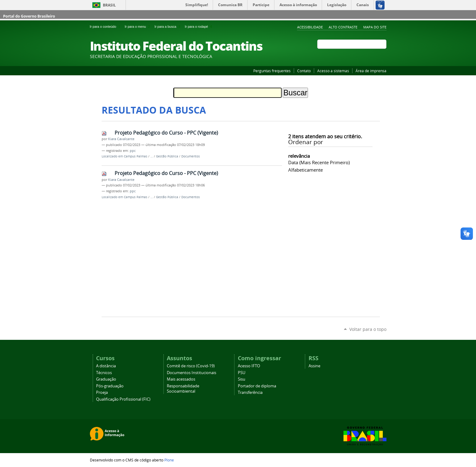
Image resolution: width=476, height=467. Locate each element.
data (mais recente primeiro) (319, 162)
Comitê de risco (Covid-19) (191, 366)
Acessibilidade (310, 27)
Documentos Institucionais (192, 373)
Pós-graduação (110, 386)
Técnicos (104, 373)
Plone (169, 460)
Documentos (191, 156)
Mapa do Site (375, 27)
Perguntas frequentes (272, 71)
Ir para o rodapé (199, 27)
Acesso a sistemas (333, 71)
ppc (133, 151)
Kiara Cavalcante (121, 139)
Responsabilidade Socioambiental (183, 389)
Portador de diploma (257, 386)
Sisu (242, 379)
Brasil (109, 5)
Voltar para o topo (368, 329)
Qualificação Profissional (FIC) (123, 399)
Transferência (250, 392)
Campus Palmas (136, 156)
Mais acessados (181, 379)
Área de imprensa (371, 71)
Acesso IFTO (249, 366)
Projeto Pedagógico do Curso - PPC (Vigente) (166, 133)
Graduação (106, 379)
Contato (304, 71)
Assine (314, 366)
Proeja (102, 392)
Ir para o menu (138, 27)
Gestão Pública (167, 156)
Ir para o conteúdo (106, 27)
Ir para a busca (168, 27)
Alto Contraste (343, 27)
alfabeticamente (305, 170)
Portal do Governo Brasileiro (29, 16)
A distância (106, 366)
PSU (242, 373)
